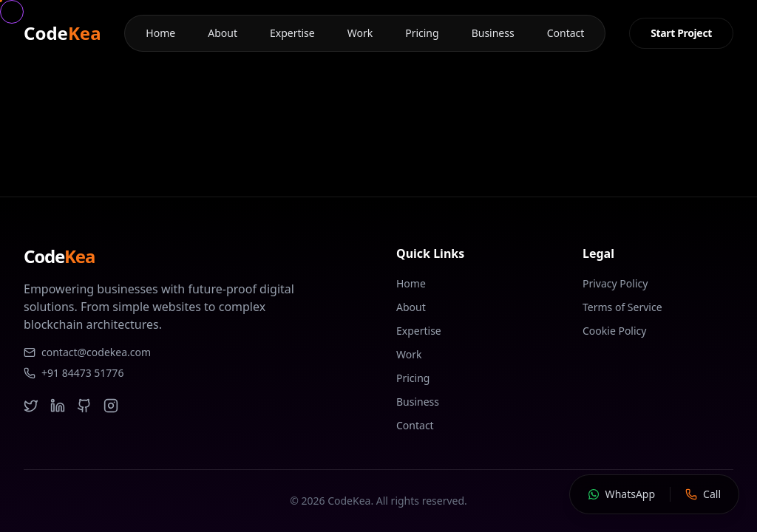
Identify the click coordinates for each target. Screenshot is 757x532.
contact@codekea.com (87, 352)
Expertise (292, 33)
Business (493, 33)
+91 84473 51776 (74, 373)
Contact (566, 33)
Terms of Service (622, 307)
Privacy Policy (615, 283)
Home (160, 33)
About (223, 33)
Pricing (422, 33)
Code (62, 33)
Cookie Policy (614, 331)
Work (360, 33)
